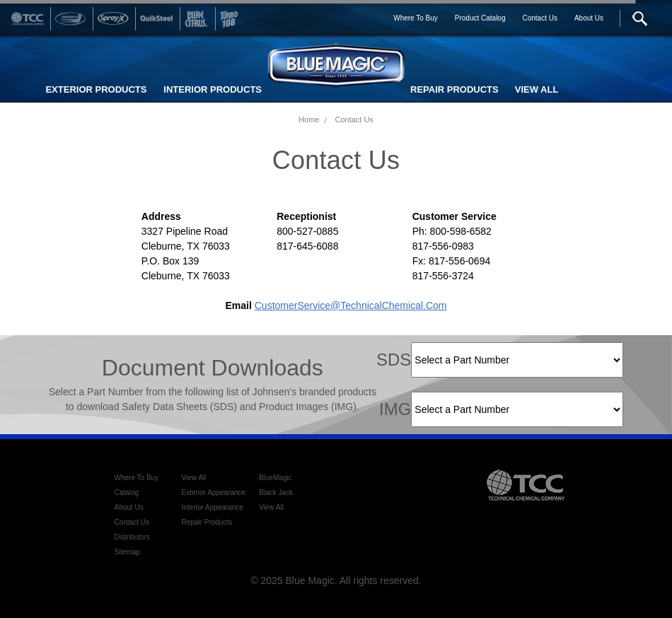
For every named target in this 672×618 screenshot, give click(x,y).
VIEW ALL (537, 89)
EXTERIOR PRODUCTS (96, 89)
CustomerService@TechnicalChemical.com (351, 305)
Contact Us (354, 119)
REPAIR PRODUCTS (454, 89)
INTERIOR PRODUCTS (213, 89)
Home (309, 119)
